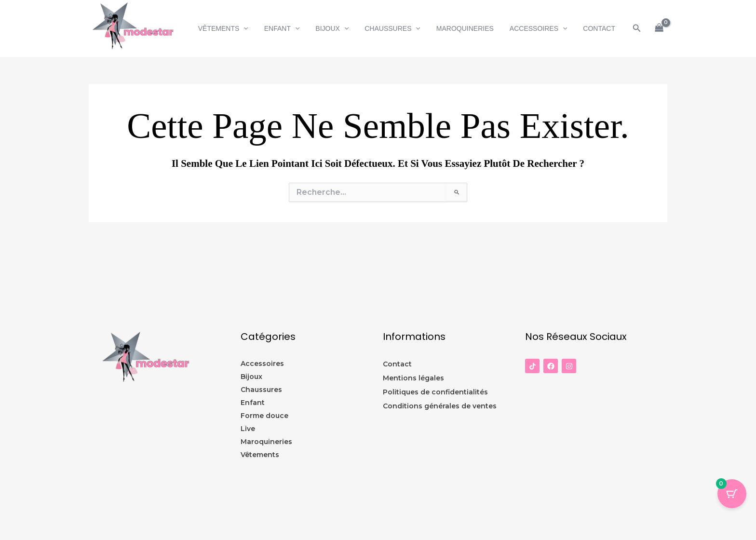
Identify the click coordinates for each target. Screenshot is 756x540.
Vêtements (239, 28)
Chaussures (401, 28)
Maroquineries (471, 28)
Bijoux (343, 28)
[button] (259, 28)
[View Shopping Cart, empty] (659, 29)
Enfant (295, 28)
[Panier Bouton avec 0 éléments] (732, 494)
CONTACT (601, 28)
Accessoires (542, 28)
